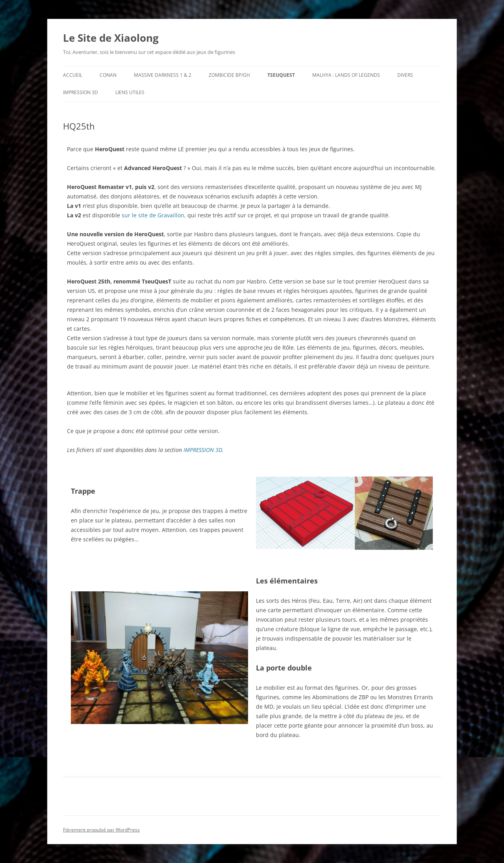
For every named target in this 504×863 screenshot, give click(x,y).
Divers (405, 75)
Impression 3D (81, 92)
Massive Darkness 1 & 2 (163, 75)
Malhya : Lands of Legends (346, 75)
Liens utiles (130, 92)
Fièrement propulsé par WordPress (101, 830)
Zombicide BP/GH (229, 75)
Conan (108, 75)
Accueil (73, 75)
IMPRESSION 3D (203, 450)
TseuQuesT (281, 75)
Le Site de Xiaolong (111, 38)
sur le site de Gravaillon (153, 215)
